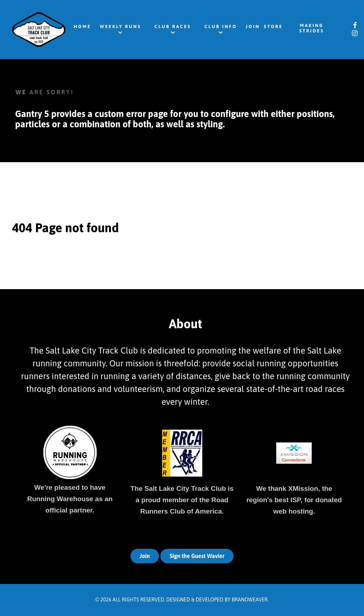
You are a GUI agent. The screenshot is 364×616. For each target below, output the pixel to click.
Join (145, 556)
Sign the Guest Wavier (197, 556)
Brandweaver (250, 600)
